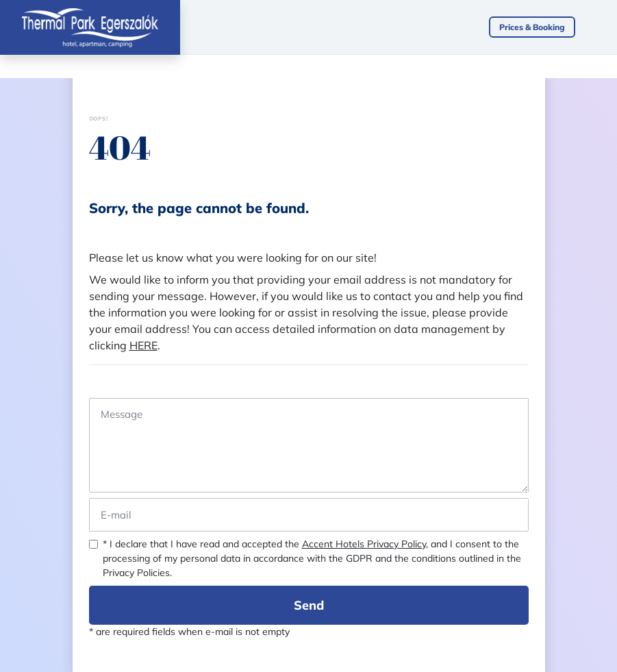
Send (309, 605)
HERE (143, 345)
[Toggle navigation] (603, 27)
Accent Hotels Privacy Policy (364, 544)
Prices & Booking (532, 27)
